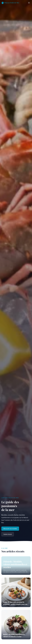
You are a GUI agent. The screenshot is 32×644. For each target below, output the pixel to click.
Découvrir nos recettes (10, 529)
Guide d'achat (8, 534)
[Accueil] (11, 3)
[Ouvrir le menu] (29, 3)
